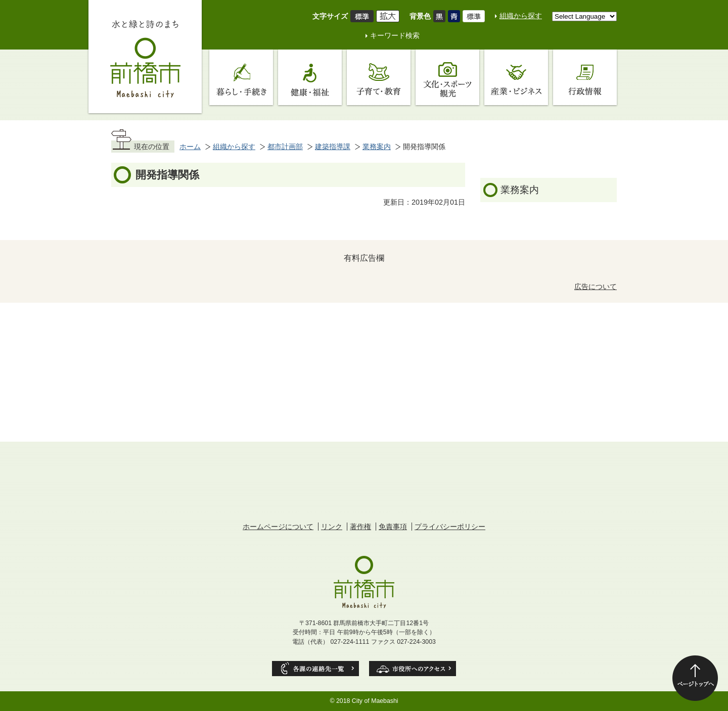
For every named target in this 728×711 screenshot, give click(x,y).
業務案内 (377, 147)
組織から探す (521, 16)
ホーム (190, 147)
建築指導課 (333, 147)
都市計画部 (285, 147)
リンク (332, 527)
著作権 (360, 527)
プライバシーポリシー (450, 527)
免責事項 (393, 527)
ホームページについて (278, 527)
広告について (596, 287)
